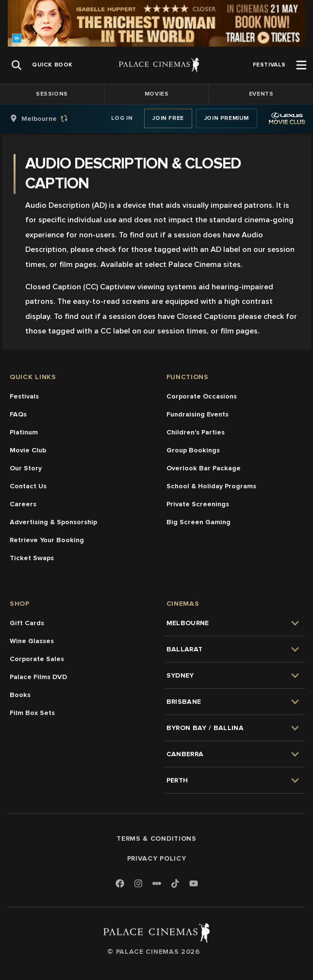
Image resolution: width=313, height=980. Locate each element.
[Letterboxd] (157, 883)
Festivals (24, 396)
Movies (157, 94)
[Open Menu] (301, 65)
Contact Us (28, 486)
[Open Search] (16, 65)
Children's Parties (196, 432)
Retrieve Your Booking (47, 540)
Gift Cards (27, 623)
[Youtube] (194, 884)
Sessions (52, 94)
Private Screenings (198, 504)
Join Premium (227, 118)
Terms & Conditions (156, 839)
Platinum (24, 432)
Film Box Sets (32, 713)
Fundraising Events (198, 414)
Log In (122, 118)
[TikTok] (175, 883)
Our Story (26, 468)
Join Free (168, 118)
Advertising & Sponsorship (53, 522)
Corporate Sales (37, 659)
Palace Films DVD (38, 677)
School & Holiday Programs (211, 486)
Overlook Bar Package (204, 468)
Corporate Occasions (202, 396)
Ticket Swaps (32, 558)
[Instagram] (138, 884)
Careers (23, 504)
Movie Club (28, 450)
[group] (49, 118)
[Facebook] (120, 884)
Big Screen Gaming (198, 522)
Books (20, 695)
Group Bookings (193, 450)
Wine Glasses (32, 641)
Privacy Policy (157, 858)
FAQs (18, 414)
